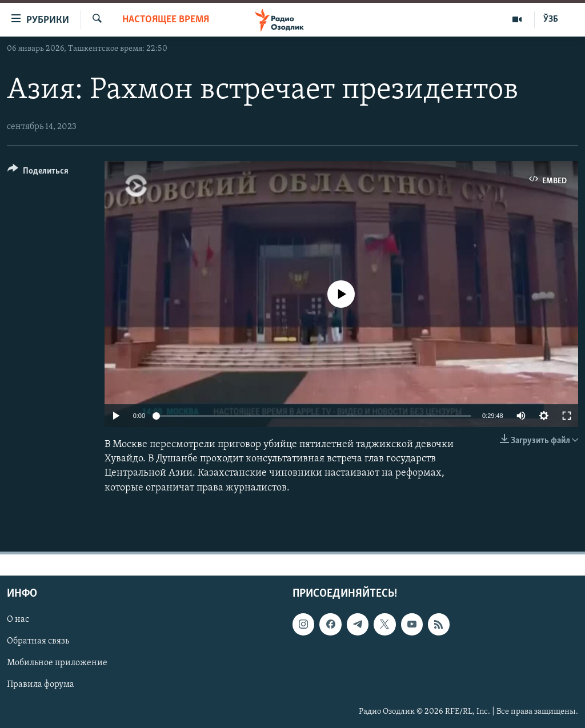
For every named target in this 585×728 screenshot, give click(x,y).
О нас (18, 620)
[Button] (38, 173)
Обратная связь (38, 641)
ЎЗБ (551, 19)
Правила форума (41, 685)
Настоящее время (166, 20)
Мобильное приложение (57, 663)
